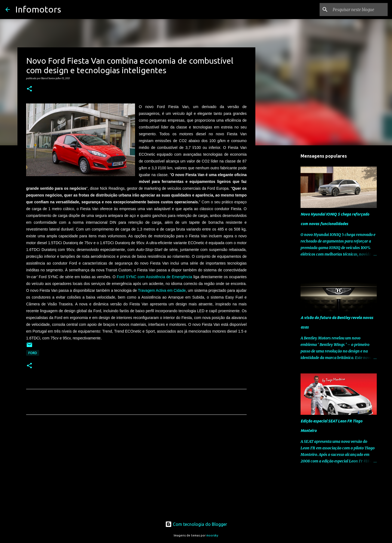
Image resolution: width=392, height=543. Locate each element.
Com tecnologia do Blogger (196, 524)
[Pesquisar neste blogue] (359, 10)
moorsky (212, 535)
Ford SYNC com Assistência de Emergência (154, 277)
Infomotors (38, 9)
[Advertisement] (136, 470)
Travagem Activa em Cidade (162, 290)
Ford (33, 353)
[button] (29, 89)
